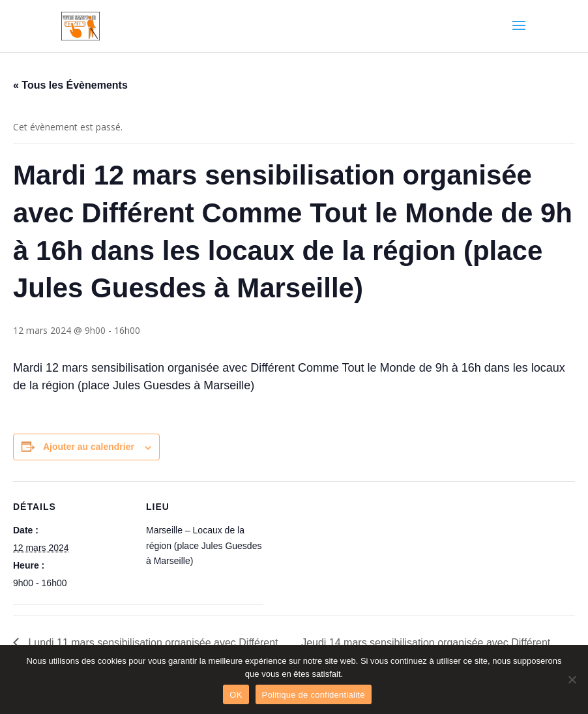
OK (236, 695)
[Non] (572, 679)
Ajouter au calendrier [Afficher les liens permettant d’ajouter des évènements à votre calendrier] (89, 447)
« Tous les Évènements (70, 85)
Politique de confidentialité (314, 695)
